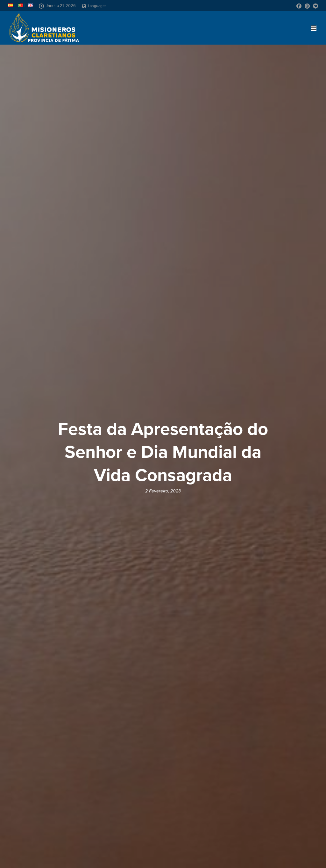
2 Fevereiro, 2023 (163, 491)
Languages (94, 6)
